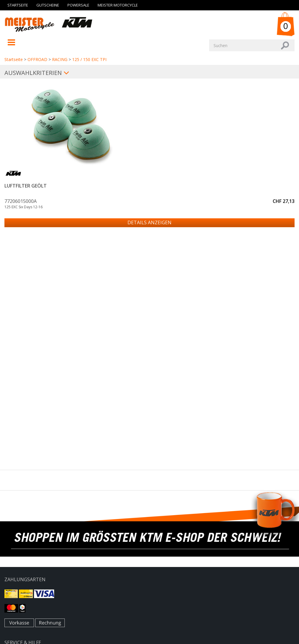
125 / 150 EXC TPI (89, 59)
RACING (60, 59)
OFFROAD (37, 59)
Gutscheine (48, 5)
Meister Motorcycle (118, 5)
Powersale (78, 5)
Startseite (18, 5)
